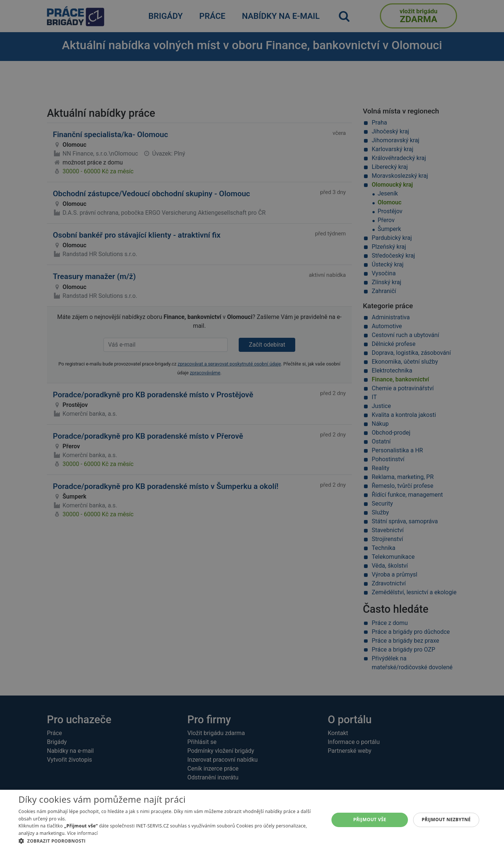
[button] (169, 841)
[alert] (252, 425)
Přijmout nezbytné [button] (446, 820)
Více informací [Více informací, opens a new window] (82, 833)
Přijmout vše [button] (370, 820)
